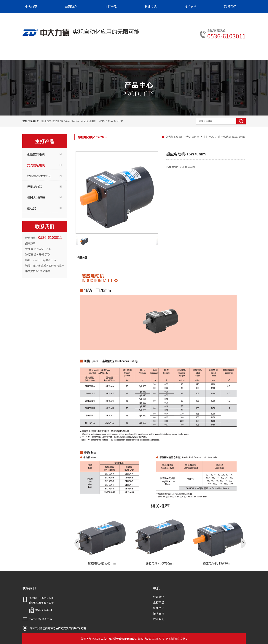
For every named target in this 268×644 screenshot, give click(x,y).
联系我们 (159, 619)
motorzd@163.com (37, 619)
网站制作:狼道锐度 (177, 639)
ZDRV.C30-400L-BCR (111, 121)
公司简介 (159, 597)
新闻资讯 (159, 608)
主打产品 (209, 137)
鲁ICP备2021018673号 (151, 639)
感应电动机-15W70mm (231, 137)
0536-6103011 (226, 36)
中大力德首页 (191, 137)
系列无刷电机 (89, 121)
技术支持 (159, 613)
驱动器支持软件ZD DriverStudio (60, 121)
